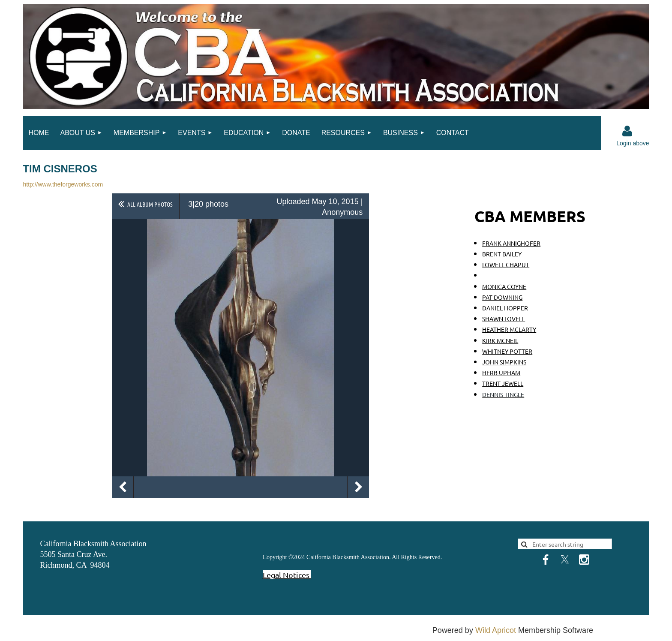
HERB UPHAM (501, 373)
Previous (123, 487)
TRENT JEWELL (503, 383)
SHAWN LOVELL (504, 319)
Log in (627, 131)
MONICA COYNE (504, 286)
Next (358, 487)
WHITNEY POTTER (507, 351)
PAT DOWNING (502, 297)
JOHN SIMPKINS (504, 362)
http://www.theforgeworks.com (63, 184)
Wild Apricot (496, 630)
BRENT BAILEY (502, 254)
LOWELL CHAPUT (506, 265)
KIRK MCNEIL (500, 340)
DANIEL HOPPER (505, 308)
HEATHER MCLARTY (509, 329)
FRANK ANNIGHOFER (511, 243)
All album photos (150, 204)
